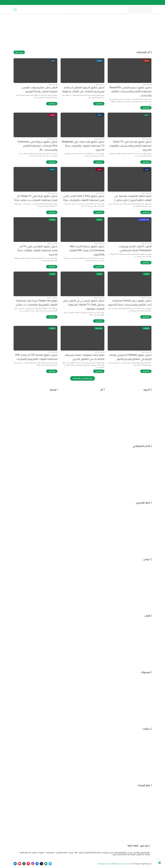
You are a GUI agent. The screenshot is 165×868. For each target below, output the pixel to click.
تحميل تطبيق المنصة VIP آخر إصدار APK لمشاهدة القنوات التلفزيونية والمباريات (36, 357)
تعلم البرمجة (87, 9)
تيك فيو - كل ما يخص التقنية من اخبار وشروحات (115, 864)
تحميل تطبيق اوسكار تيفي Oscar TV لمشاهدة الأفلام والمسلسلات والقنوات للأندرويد (130, 146)
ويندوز (110, 9)
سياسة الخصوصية (124, 3)
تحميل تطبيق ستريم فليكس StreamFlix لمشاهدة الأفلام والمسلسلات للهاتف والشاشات (130, 91)
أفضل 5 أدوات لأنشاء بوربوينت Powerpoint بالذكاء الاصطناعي (135, 248)
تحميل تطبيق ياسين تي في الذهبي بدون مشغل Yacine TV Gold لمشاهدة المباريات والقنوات (83, 305)
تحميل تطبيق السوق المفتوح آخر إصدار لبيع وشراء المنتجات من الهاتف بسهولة (83, 89)
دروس (39, 9)
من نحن (135, 3)
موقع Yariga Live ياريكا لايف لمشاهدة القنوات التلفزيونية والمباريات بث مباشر (37, 303)
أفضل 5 (55, 9)
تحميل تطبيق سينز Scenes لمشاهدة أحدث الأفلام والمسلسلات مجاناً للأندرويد (130, 303)
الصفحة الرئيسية (145, 3)
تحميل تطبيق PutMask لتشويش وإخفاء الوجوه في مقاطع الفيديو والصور (130, 357)
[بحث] (15, 9)
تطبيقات (77, 9)
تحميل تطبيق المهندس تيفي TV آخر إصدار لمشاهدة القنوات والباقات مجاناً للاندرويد (37, 250)
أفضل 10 (47, 9)
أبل (115, 9)
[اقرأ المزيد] (146, 108)
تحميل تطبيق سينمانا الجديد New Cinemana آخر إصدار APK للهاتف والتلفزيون (87, 250)
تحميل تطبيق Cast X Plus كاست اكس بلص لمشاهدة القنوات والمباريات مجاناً (84, 198)
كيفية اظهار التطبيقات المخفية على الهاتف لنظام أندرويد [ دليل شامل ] (133, 198)
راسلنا (99, 3)
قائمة (32, 9)
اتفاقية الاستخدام (109, 3)
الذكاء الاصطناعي (99, 9)
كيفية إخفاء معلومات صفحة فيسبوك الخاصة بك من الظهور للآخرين (84, 357)
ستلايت (63, 9)
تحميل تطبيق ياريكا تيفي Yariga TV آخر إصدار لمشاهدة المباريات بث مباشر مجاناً (36, 198)
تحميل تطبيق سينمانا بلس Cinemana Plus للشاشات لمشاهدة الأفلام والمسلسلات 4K (37, 146)
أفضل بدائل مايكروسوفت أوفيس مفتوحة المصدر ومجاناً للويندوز (39, 89)
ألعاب (70, 9)
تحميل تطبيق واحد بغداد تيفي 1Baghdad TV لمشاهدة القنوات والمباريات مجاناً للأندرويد (83, 146)
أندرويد (121, 9)
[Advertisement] (82, 34)
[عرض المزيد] (19, 52)
